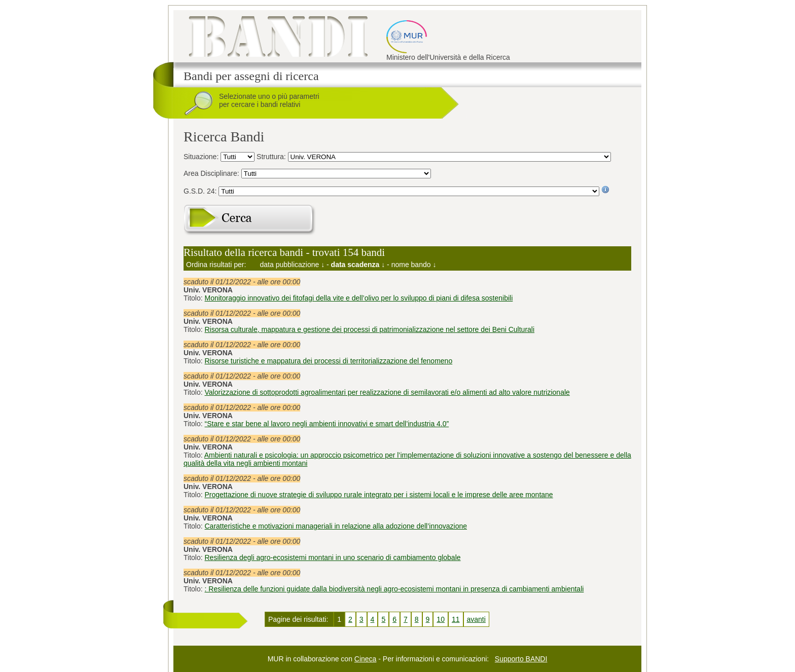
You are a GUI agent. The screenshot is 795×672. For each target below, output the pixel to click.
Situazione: (202, 157)
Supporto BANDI (521, 659)
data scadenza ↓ (358, 265)
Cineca (366, 659)
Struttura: (272, 157)
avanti (476, 619)
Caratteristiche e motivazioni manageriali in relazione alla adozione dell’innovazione (336, 526)
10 (441, 619)
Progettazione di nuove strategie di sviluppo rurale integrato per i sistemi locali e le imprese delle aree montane (379, 495)
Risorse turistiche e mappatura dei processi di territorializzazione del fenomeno (329, 361)
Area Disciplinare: (212, 173)
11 (456, 619)
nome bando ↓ (414, 265)
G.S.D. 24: (201, 191)
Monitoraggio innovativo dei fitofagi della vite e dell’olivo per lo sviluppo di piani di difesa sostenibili (359, 298)
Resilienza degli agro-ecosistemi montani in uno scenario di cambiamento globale (333, 557)
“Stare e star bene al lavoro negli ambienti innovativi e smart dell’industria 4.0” (327, 424)
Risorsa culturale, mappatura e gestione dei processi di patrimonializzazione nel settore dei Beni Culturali (370, 329)
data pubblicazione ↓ (293, 265)
